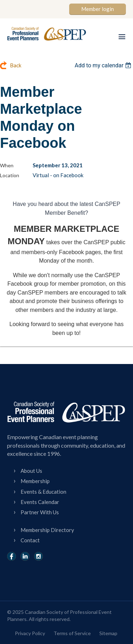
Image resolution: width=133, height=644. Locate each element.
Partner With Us (40, 512)
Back (16, 65)
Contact (30, 540)
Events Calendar (40, 502)
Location (10, 175)
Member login (98, 9)
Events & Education (43, 492)
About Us (31, 471)
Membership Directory (47, 530)
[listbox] (104, 65)
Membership (35, 481)
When (7, 165)
